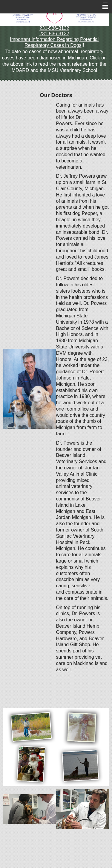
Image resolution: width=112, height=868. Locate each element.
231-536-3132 (54, 28)
